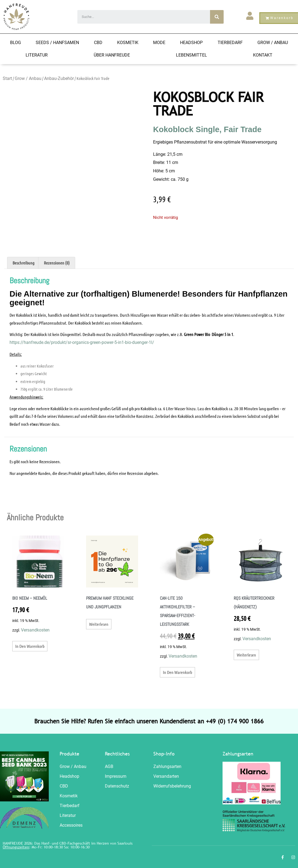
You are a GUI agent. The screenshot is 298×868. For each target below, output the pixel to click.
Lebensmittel (191, 55)
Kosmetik (128, 43)
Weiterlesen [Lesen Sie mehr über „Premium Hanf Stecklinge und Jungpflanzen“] (99, 624)
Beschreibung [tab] (23, 263)
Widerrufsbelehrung (172, 786)
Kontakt (263, 55)
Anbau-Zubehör (59, 78)
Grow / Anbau (273, 43)
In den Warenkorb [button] (30, 646)
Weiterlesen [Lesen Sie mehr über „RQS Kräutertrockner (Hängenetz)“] (246, 655)
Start (7, 78)
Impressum (116, 776)
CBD (98, 43)
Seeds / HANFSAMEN (57, 43)
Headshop (191, 43)
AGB (109, 766)
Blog (16, 43)
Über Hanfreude (112, 55)
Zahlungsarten (167, 766)
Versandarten (166, 776)
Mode (159, 43)
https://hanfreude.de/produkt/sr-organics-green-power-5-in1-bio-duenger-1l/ (82, 342)
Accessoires (71, 825)
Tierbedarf (230, 43)
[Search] (217, 17)
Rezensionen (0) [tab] (57, 263)
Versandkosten (35, 630)
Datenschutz (117, 786)
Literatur (37, 55)
